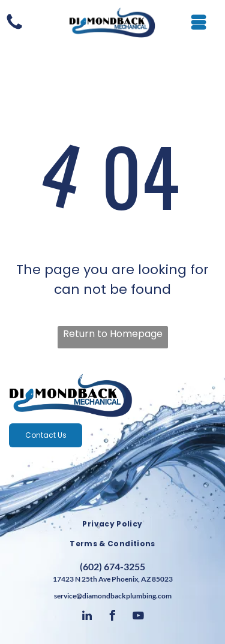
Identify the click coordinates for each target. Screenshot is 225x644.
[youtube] (139, 617)
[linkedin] (87, 617)
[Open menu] (199, 22)
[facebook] (113, 617)
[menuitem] (112, 524)
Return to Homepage (113, 334)
